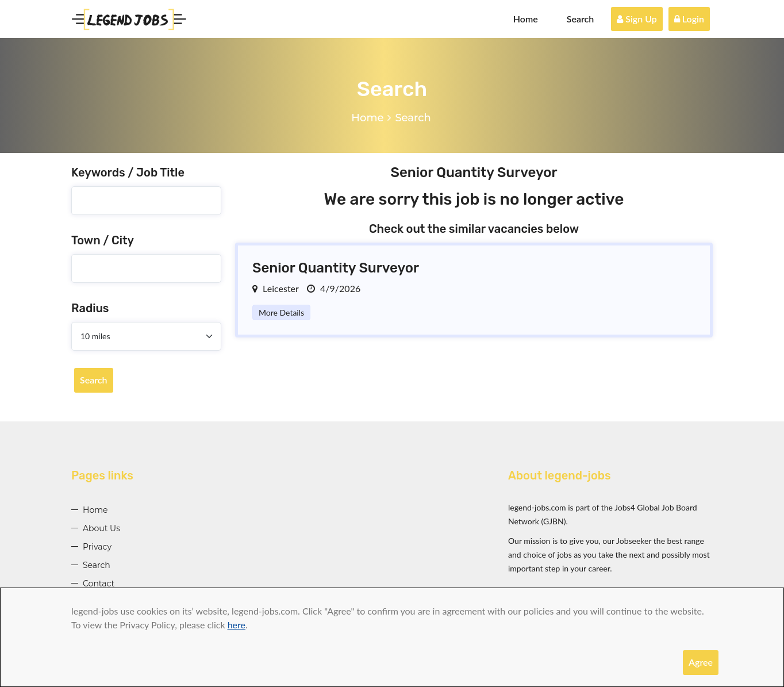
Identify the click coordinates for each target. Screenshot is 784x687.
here (237, 625)
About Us (101, 528)
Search (581, 19)
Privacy (97, 547)
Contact (99, 584)
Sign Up (637, 19)
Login (689, 19)
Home (526, 19)
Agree (701, 662)
